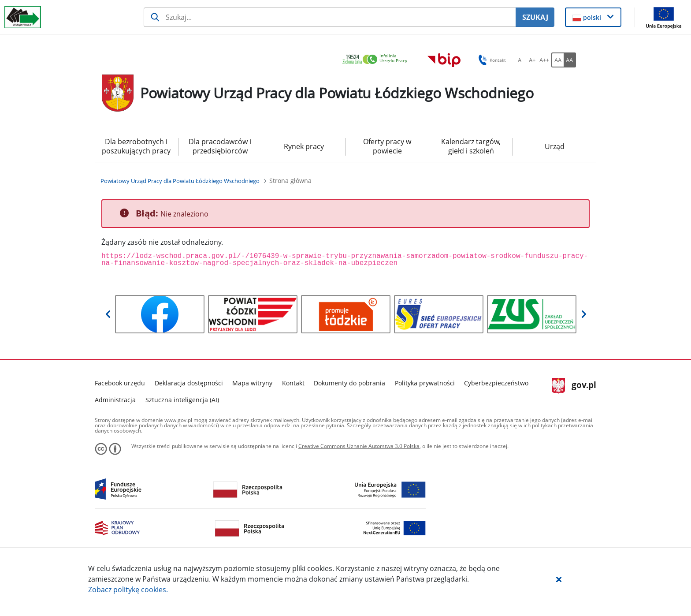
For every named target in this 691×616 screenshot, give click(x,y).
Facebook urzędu (120, 383)
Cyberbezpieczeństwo (496, 383)
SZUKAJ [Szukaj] (535, 17)
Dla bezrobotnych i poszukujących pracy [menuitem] (136, 146)
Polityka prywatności (425, 383)
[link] (377, 60)
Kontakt (293, 383)
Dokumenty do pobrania (349, 383)
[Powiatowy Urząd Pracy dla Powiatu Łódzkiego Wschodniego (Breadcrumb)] (180, 181)
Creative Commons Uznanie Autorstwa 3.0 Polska (359, 446)
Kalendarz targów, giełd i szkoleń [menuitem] (471, 146)
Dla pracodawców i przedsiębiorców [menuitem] (220, 146)
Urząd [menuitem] (555, 146)
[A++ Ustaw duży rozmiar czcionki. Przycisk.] (544, 60)
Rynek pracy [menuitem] (304, 146)
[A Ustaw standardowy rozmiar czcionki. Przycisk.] (520, 60)
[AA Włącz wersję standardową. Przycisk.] (557, 60)
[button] (559, 579)
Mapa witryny (252, 383)
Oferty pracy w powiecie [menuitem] (387, 146)
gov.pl (574, 386)
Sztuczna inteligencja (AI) (182, 400)
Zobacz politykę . (128, 590)
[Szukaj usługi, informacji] (330, 17)
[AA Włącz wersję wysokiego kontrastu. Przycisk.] (570, 60)
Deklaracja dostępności (189, 383)
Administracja (115, 400)
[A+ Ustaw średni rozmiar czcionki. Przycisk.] (532, 60)
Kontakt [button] (491, 60)
